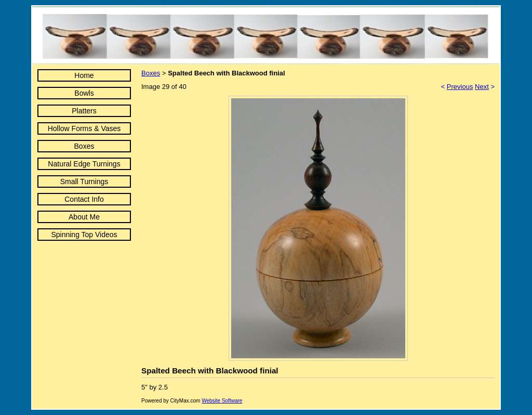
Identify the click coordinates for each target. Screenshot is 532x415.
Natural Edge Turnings (84, 164)
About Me (84, 217)
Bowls (84, 93)
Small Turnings (84, 181)
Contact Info (84, 199)
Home (84, 75)
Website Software (222, 401)
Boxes (84, 146)
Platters (84, 111)
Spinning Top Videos (84, 235)
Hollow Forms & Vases (84, 128)
